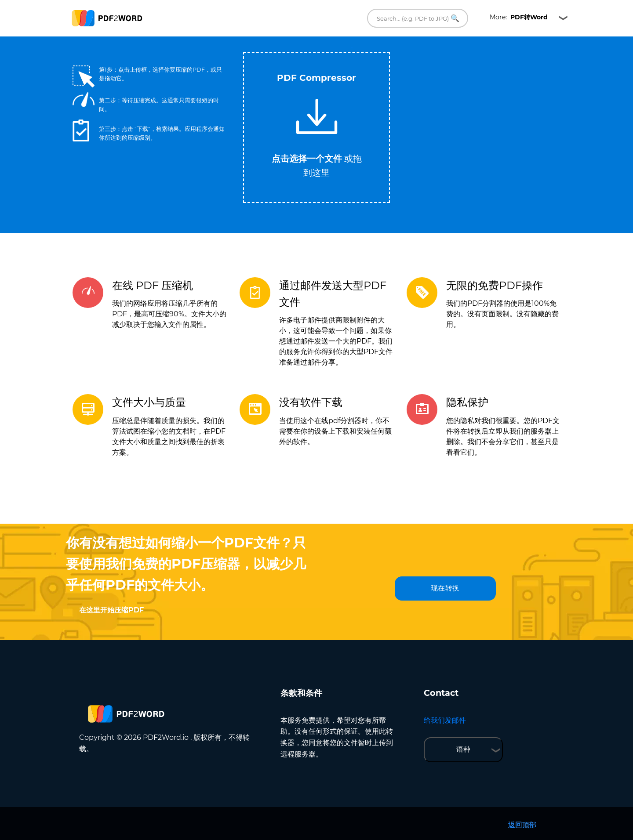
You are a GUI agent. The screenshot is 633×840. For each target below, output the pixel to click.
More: (519, 17)
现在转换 (445, 588)
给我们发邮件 (445, 720)
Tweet (352, 48)
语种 (463, 749)
